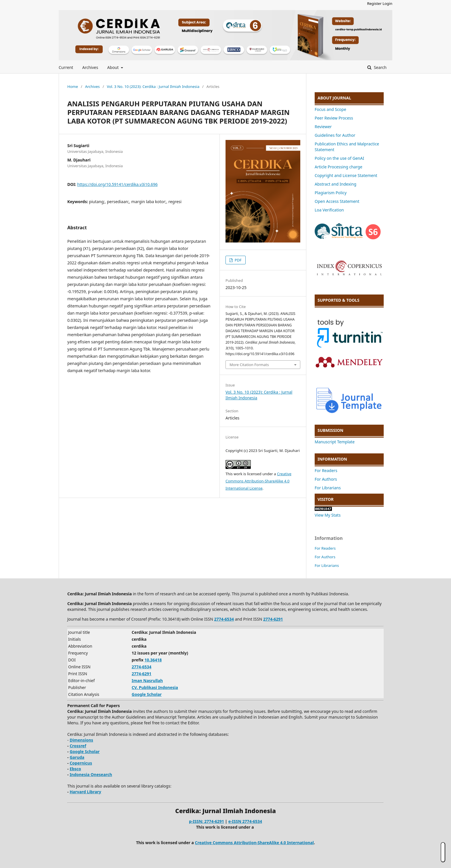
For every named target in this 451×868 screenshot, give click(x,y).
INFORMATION (332, 459)
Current (66, 67)
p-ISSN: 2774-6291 (207, 821)
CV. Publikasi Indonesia (155, 687)
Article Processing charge (339, 167)
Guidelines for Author (335, 135)
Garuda (77, 757)
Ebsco (75, 769)
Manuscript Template (335, 442)
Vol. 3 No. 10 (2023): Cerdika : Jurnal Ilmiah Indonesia (153, 86)
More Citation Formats (249, 365)
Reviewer (323, 127)
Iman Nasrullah (147, 681)
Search (380, 67)
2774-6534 (224, 619)
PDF (237, 260)
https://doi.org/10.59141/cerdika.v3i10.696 (117, 184)
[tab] (349, 98)
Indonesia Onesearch (91, 774)
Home (73, 86)
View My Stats (328, 515)
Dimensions (81, 740)
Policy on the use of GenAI (339, 158)
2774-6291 (273, 619)
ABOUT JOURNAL (334, 98)
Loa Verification (329, 210)
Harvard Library (85, 792)
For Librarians (328, 488)
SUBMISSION (330, 430)
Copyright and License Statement (346, 175)
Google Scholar (147, 694)
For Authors (326, 479)
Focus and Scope (330, 109)
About (113, 67)
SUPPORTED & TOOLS (338, 300)
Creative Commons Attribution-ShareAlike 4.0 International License (258, 481)
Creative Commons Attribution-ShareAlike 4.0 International (254, 843)
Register (374, 3)
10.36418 (153, 660)
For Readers (326, 470)
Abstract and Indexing (336, 184)
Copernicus (81, 763)
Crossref (78, 746)
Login (387, 3)
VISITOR (326, 499)
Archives (90, 67)
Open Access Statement (337, 201)
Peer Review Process (334, 118)
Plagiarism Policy (331, 193)
